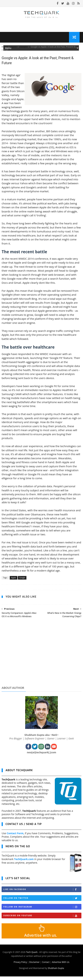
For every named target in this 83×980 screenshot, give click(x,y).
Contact (46, 966)
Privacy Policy (20, 966)
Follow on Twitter (42, 902)
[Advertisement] (41, 659)
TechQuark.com (24, 863)
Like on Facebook (42, 893)
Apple (14, 49)
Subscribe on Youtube (42, 919)
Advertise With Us (61, 966)
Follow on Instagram (42, 910)
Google (24, 49)
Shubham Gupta (56, 972)
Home (5, 49)
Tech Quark (32, 956)
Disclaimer (34, 966)
